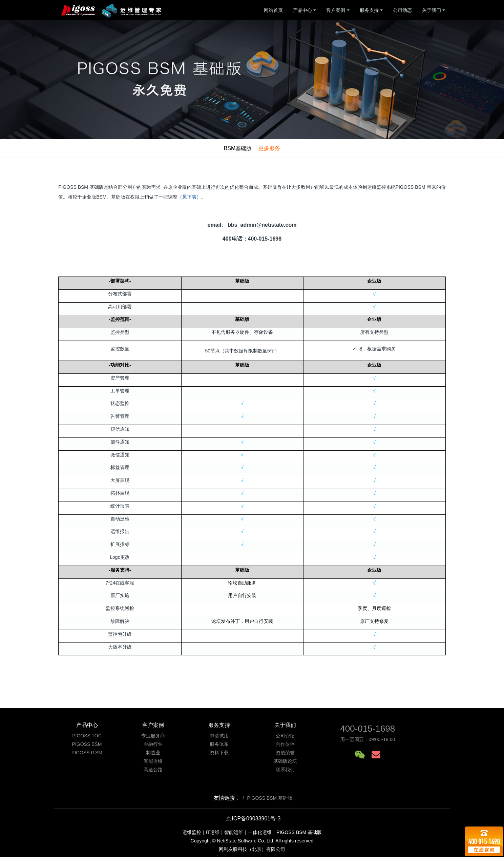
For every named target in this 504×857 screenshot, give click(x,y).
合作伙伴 (285, 744)
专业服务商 (153, 736)
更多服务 (269, 148)
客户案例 (336, 10)
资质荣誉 (285, 753)
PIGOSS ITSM (87, 753)
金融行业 (153, 744)
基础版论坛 (285, 761)
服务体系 (219, 744)
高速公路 (153, 770)
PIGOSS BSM (87, 744)
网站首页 (273, 10)
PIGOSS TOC (87, 736)
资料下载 (219, 753)
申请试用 (219, 736)
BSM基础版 (238, 148)
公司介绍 (285, 736)
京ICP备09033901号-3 (253, 819)
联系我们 (285, 770)
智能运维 (153, 761)
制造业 (153, 753)
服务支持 (369, 10)
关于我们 (432, 10)
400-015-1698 (367, 729)
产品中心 (302, 10)
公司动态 (402, 10)
